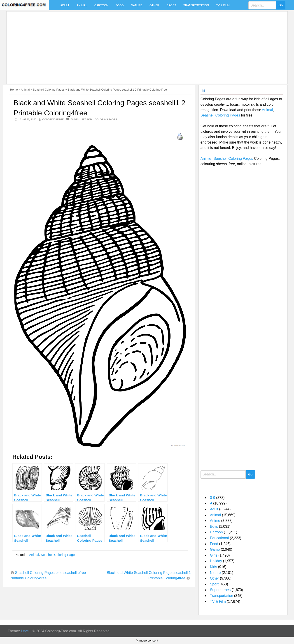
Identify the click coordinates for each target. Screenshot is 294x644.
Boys (214, 526)
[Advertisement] (144, 45)
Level (25, 631)
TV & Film (223, 5)
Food (120, 5)
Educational (219, 538)
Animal (82, 5)
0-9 (213, 498)
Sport (171, 5)
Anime (215, 521)
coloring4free (53, 119)
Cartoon (101, 5)
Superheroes (220, 590)
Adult (65, 5)
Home (14, 90)
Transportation (196, 5)
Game (215, 549)
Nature (137, 5)
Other (154, 5)
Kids (213, 567)
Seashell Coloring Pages (49, 90)
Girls (214, 555)
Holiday (216, 561)
